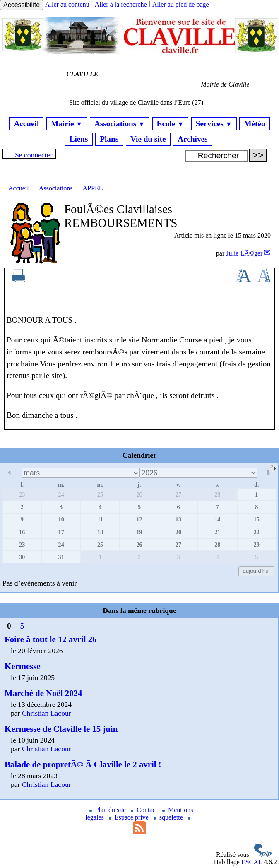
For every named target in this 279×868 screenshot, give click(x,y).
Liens (79, 139)
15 (257, 519)
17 (61, 532)
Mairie (67, 124)
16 (22, 532)
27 (178, 494)
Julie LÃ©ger (244, 253)
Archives (192, 139)
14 (217, 519)
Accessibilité (22, 5)
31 (61, 557)
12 (139, 519)
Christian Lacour (47, 713)
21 (217, 532)
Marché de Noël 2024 (43, 693)
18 (100, 532)
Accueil (26, 124)
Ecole (170, 124)
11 (100, 519)
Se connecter (34, 155)
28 (217, 494)
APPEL (93, 188)
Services (214, 124)
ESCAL (252, 862)
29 (257, 545)
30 (22, 557)
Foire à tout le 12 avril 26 (51, 639)
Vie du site (148, 139)
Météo (254, 124)
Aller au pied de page (181, 4)
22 (257, 532)
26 (139, 494)
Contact (145, 810)
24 (61, 494)
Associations (120, 124)
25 (100, 494)
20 (178, 532)
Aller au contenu (67, 4)
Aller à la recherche (121, 4)
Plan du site (109, 810)
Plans (109, 139)
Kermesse (23, 666)
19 (139, 532)
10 (61, 519)
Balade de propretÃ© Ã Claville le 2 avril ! (83, 764)
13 (178, 519)
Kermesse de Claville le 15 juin (61, 729)
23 (22, 494)
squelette (169, 817)
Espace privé (130, 817)
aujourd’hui (256, 571)
